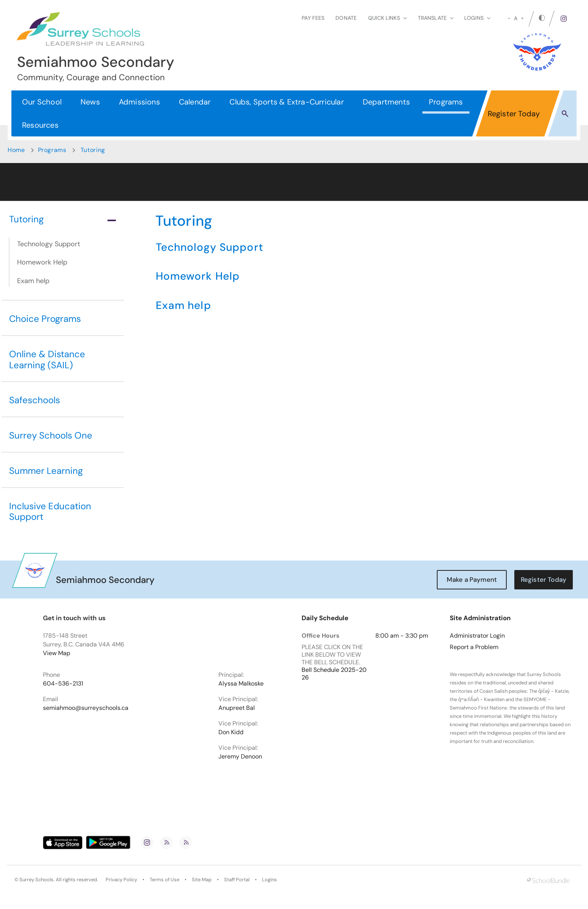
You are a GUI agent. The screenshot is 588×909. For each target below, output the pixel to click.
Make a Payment (472, 580)
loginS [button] (477, 18)
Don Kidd (231, 732)
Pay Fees (313, 18)
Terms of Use (164, 880)
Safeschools (35, 400)
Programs (446, 102)
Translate (436, 18)
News (90, 102)
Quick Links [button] (387, 18)
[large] (522, 18)
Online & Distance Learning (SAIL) (47, 359)
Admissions (139, 102)
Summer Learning (46, 471)
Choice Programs (45, 319)
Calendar (195, 102)
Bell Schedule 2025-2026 (334, 674)
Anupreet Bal (237, 708)
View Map (57, 653)
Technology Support (49, 244)
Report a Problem (474, 647)
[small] (509, 18)
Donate (346, 18)
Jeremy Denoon (240, 757)
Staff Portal (237, 880)
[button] (565, 113)
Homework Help (42, 262)
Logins (269, 880)
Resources (40, 125)
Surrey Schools (36, 880)
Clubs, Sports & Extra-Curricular (286, 102)
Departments (386, 102)
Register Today (514, 114)
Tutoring (62, 219)
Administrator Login (477, 636)
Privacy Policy (121, 880)
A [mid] (516, 18)
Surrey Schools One (51, 435)
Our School (42, 102)
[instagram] (564, 19)
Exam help (33, 281)
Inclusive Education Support (50, 512)
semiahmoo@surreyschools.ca (86, 708)
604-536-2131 (63, 684)
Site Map (202, 880)
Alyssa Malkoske (241, 684)
